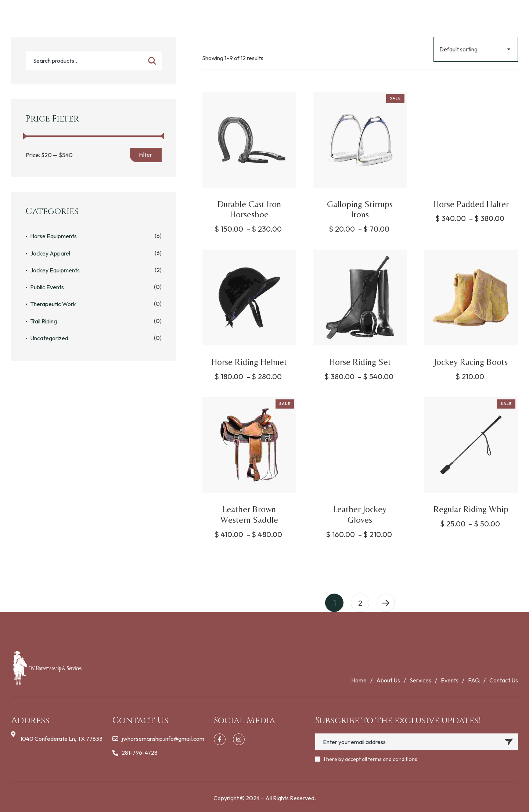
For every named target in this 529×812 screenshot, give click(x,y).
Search (152, 61)
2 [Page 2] (360, 603)
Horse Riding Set (360, 362)
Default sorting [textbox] (458, 49)
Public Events (47, 287)
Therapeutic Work (53, 304)
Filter (145, 155)
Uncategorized (49, 338)
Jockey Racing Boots (471, 362)
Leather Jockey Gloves (360, 514)
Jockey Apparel (50, 253)
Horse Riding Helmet (249, 362)
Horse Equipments (53, 236)
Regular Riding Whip (471, 509)
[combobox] (476, 49)
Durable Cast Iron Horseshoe (249, 209)
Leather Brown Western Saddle (249, 514)
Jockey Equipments (55, 270)
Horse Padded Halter (471, 204)
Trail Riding (44, 321)
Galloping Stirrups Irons (360, 209)
